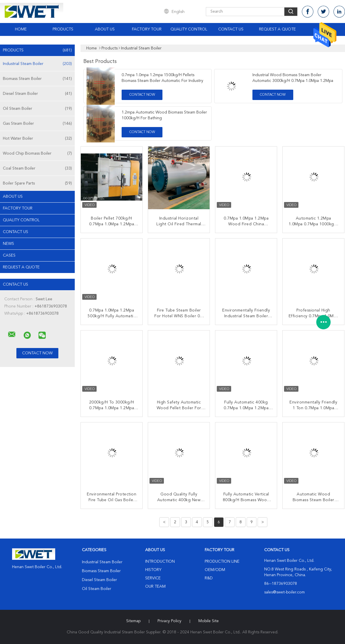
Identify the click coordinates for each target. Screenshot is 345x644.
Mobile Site (209, 621)
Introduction (160, 562)
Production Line (222, 562)
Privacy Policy (169, 621)
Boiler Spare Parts (37, 183)
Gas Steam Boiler (37, 124)
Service (153, 578)
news (8, 244)
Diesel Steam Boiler (37, 94)
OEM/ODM (215, 570)
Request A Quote (277, 29)
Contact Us (231, 29)
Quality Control (189, 29)
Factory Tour (147, 29)
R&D (209, 578)
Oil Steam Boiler (37, 109)
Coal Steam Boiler (37, 168)
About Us (105, 29)
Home (21, 29)
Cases (9, 255)
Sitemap (133, 621)
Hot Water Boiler (37, 139)
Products (63, 29)
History (153, 570)
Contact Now (142, 95)
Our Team (155, 587)
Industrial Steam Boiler (37, 64)
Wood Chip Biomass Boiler (37, 153)
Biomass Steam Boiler (37, 79)
